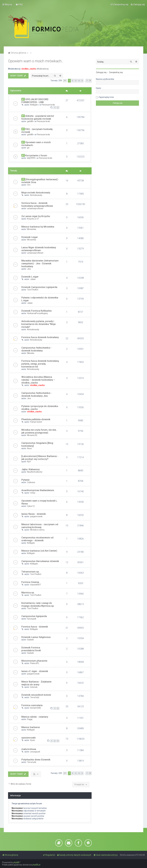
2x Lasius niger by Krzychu (36, 216)
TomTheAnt (33, 290)
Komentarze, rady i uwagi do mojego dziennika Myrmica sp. (38, 604)
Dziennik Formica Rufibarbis (37, 311)
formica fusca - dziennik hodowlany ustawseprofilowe (37, 204)
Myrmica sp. (28, 593)
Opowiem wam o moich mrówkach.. (36, 61)
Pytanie (25, 480)
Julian (33, 279)
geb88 (30, 121)
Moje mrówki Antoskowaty (36, 193)
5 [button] (82, 81)
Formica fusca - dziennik (35, 627)
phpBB (16, 862)
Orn (29, 185)
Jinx (29, 269)
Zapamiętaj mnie (106, 97)
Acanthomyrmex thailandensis (38, 490)
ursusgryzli (35, 752)
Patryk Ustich (36, 422)
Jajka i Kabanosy (31, 469)
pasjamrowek (36, 516)
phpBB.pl (36, 865)
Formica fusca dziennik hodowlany (40, 337)
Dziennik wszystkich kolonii (36, 695)
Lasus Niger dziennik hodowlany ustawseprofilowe (39, 249)
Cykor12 (31, 506)
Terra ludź (35, 697)
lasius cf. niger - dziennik (35, 671)
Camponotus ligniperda (34, 616)
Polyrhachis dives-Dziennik (36, 760)
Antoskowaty (36, 195)
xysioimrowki (28, 738)
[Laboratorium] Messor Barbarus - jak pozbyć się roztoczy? (40, 458)
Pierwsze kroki (48, 105)
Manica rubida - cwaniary (35, 717)
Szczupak (32, 619)
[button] (65, 81)
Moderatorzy (43, 69)
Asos (29, 448)
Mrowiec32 (32, 435)
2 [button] (73, 81)
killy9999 (31, 158)
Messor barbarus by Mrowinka (38, 227)
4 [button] (79, 81)
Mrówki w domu (37, 530)
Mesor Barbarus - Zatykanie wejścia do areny (36, 683)
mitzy (33, 493)
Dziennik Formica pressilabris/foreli (31, 649)
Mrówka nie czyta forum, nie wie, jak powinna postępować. (39, 431)
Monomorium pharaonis (34, 661)
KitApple (34, 105)
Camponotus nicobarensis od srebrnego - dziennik (37, 539)
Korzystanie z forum (36, 155)
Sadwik (30, 640)
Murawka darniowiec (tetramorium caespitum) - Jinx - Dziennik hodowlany (40, 263)
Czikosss (31, 482)
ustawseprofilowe (35, 208)
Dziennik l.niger (30, 237)
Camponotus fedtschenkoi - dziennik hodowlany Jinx (37, 394)
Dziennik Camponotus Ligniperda (39, 287)
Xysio (33, 740)
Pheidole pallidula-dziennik (36, 419)
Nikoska (31, 353)
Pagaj (30, 719)
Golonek (34, 687)
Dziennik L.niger (30, 277)
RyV (29, 462)
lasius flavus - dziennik (34, 514)
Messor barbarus (31, 727)
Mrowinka (32, 229)
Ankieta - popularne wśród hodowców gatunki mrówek (38, 117)
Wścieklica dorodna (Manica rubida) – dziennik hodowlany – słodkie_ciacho (38, 380)
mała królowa (29, 749)
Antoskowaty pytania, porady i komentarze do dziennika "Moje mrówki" (38, 324)
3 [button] (76, 81)
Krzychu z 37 (33, 219)
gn (28, 148)
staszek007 (35, 585)
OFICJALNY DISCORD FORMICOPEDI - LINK (35, 101)
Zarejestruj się (116, 72)
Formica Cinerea (30, 582)
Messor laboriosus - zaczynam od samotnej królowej (40, 526)
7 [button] (87, 81)
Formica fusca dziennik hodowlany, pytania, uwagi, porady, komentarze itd (40, 364)
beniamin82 (36, 708)
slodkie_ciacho (29, 69)
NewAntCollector (35, 472)
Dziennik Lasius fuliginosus (36, 637)
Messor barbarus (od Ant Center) (39, 551)
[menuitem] (19, 4)
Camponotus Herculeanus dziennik (40, 561)
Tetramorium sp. (30, 572)
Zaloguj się (101, 72)
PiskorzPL (35, 663)
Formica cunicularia (32, 705)
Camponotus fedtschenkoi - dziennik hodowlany (37, 349)
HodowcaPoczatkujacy (37, 313)
